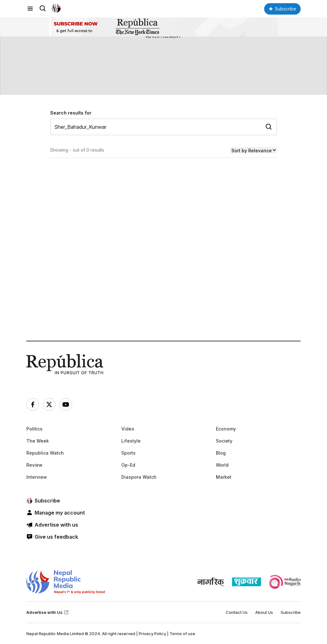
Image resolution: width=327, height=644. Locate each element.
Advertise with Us (48, 612)
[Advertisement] (163, 272)
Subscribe (291, 612)
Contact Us (237, 612)
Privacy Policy (152, 634)
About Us (264, 612)
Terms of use (182, 634)
